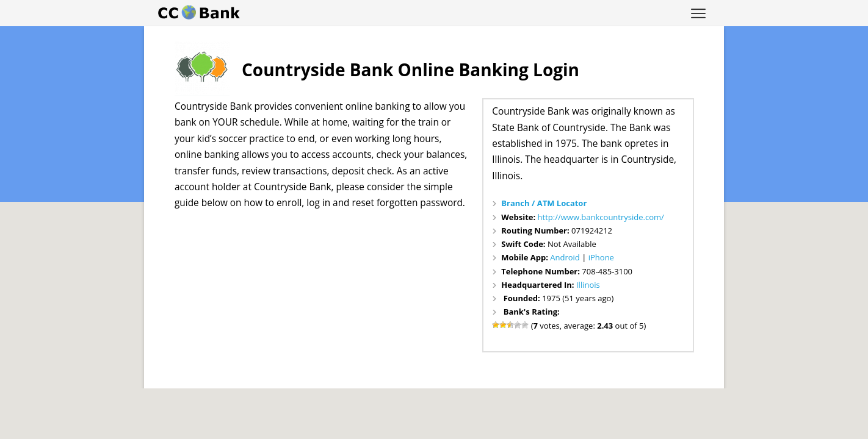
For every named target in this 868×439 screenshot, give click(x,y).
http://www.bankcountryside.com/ (601, 217)
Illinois (588, 285)
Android (565, 257)
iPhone (601, 257)
